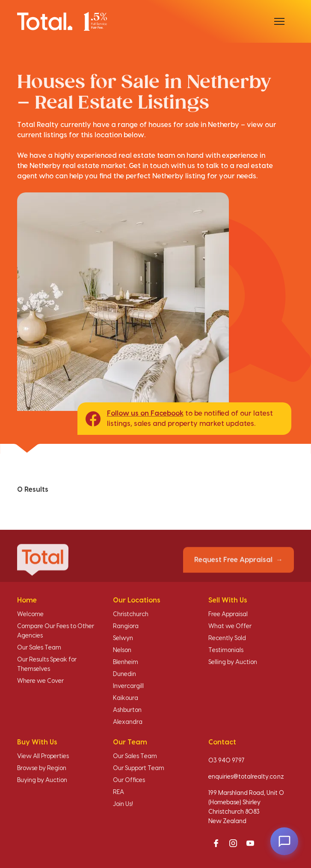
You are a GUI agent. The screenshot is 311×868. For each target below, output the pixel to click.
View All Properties (43, 756)
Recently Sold (227, 638)
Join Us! (123, 804)
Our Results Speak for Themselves (47, 664)
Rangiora (126, 626)
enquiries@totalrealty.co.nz (246, 777)
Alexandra (128, 722)
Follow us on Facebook (145, 413)
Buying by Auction (42, 780)
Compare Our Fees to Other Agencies (56, 631)
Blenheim (126, 662)
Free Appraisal (228, 614)
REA (118, 792)
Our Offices (129, 780)
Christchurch (131, 614)
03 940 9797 (227, 761)
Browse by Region (42, 768)
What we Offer (230, 626)
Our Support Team (139, 768)
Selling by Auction (233, 662)
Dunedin (124, 674)
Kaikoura (126, 698)
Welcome (30, 614)
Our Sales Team (39, 648)
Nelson (122, 650)
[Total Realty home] (62, 21)
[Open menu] (279, 21)
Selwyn (123, 638)
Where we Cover (40, 681)
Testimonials (226, 650)
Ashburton (127, 710)
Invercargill (128, 686)
